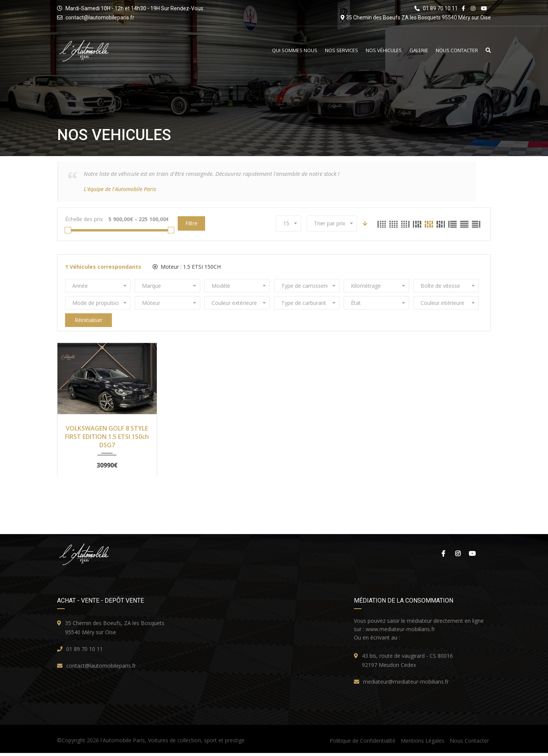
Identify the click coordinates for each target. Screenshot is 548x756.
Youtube (472, 557)
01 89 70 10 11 (84, 652)
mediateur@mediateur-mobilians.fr (406, 685)
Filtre (191, 223)
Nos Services (342, 50)
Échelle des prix (84, 219)
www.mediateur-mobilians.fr (400, 632)
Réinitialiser (88, 320)
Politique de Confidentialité (362, 744)
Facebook (443, 557)
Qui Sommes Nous (295, 50)
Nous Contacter (457, 50)
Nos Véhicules (384, 50)
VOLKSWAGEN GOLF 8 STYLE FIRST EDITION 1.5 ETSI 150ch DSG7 (107, 437)
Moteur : (187, 267)
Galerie (419, 50)
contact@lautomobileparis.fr (100, 18)
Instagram (458, 557)
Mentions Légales (423, 744)
